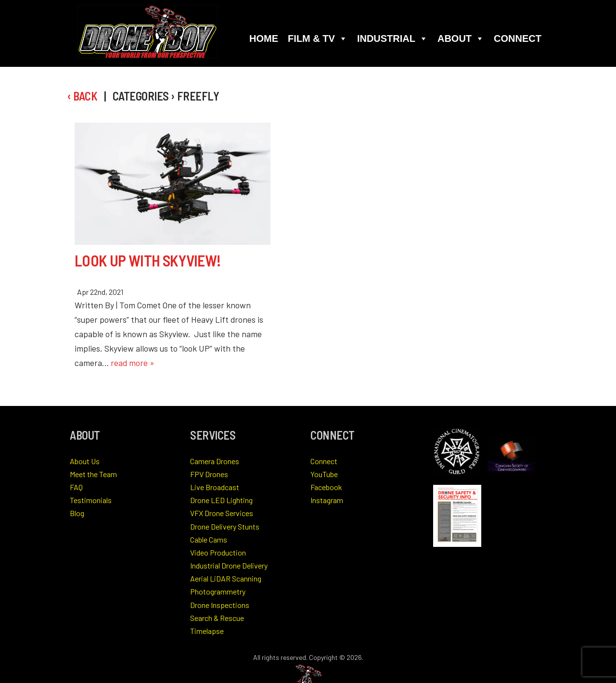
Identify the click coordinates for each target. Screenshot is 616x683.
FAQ (76, 487)
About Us (85, 461)
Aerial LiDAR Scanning (226, 578)
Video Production (218, 552)
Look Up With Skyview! (148, 260)
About (461, 38)
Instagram (327, 500)
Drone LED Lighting (221, 500)
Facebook (326, 487)
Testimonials (91, 500)
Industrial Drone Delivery (229, 565)
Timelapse (207, 631)
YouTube (324, 474)
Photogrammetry (218, 591)
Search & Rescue (217, 618)
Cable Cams (209, 539)
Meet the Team (93, 474)
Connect (518, 38)
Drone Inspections (220, 605)
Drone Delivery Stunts (225, 526)
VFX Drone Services (222, 513)
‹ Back (82, 96)
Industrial (392, 38)
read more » (133, 363)
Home (264, 38)
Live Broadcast (215, 487)
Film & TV (318, 38)
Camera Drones (215, 461)
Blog (77, 513)
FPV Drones (209, 474)
